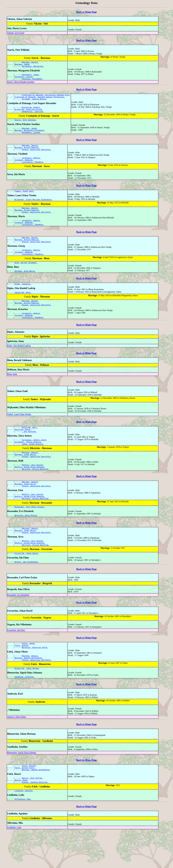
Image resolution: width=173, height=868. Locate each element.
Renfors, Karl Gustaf (33, 488)
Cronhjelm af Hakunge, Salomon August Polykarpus (40, 100)
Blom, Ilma (12, 393)
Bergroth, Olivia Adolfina (36, 492)
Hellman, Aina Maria (25, 286)
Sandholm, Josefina (25, 710)
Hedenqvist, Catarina (33, 116)
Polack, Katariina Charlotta (37, 157)
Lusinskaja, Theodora (33, 171)
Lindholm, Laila (14, 864)
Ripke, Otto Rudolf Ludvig (19, 364)
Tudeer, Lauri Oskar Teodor (19, 433)
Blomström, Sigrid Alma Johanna (22, 786)
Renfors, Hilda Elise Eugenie (30, 490)
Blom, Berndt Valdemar (26, 278)
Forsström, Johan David (27, 583)
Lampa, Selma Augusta (33, 465)
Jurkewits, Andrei (31, 166)
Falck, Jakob (29, 674)
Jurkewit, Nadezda (24, 168)
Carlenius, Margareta (33, 67)
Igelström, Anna (23, 308)
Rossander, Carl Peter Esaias (30, 533)
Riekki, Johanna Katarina (35, 818)
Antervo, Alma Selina (17, 750)
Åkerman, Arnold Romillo (27, 155)
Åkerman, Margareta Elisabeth (30, 136)
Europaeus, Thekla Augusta (28, 463)
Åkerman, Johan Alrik (26, 476)
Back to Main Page (86, 12)
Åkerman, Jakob (23, 65)
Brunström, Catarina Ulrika (29, 114)
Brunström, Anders (31, 111)
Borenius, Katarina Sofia (35, 679)
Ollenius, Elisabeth (32, 81)
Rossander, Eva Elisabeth (18, 625)
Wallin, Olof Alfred (32, 813)
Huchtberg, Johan (31, 76)
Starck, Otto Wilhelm (26, 125)
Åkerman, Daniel (30, 63)
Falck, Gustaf (22, 676)
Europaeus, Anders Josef (35, 460)
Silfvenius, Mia (23, 835)
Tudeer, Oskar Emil (25, 200)
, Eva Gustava (29, 451)
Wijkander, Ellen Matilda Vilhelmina (34, 209)
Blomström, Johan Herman (27, 701)
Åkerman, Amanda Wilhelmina (29, 690)
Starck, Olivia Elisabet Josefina (21, 84)
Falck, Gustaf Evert (25, 802)
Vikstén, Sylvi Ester (16, 33)
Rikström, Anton (23, 449)
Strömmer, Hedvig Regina (35, 103)
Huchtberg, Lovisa (24, 79)
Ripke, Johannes (23, 300)
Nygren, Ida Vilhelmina (27, 592)
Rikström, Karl (30, 446)
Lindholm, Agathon (24, 827)
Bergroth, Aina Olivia (26, 542)
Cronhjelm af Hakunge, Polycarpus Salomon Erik (46, 98)
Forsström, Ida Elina (16, 660)
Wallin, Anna (21, 815)
